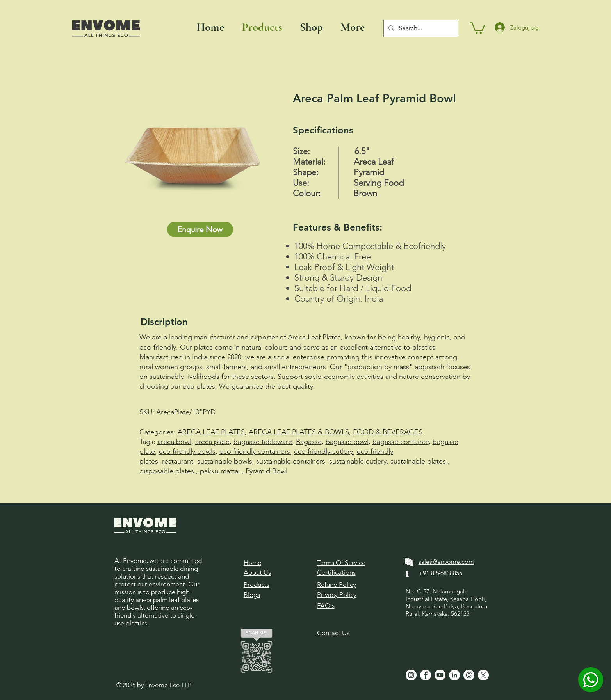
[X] (483, 675)
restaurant (178, 461)
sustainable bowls (225, 461)
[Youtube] (440, 675)
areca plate (212, 442)
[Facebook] (426, 675)
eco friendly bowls (187, 451)
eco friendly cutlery (323, 451)
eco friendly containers (255, 451)
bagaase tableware (263, 442)
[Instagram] (411, 675)
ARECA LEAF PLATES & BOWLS (299, 432)
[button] (477, 28)
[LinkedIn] (454, 675)
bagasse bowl (347, 442)
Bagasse (309, 442)
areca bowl (174, 442)
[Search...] (420, 28)
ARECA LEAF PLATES (211, 432)
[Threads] (469, 675)
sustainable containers (291, 461)
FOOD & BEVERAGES (388, 432)
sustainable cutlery (358, 461)
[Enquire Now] (200, 229)
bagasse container (401, 442)
